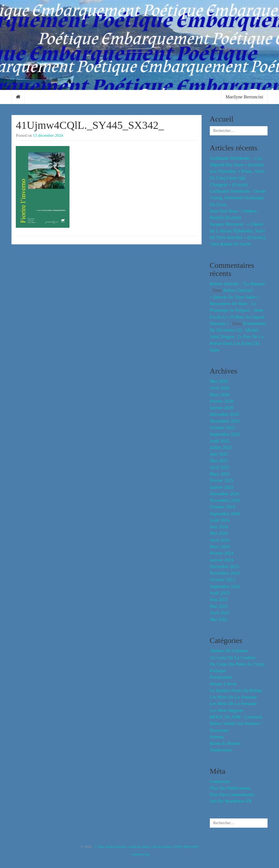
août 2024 (220, 520)
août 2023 (220, 593)
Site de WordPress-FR (231, 801)
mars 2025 (220, 474)
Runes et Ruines (225, 743)
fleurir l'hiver (223, 684)
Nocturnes (219, 730)
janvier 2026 (222, 408)
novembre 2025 (225, 421)
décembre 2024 (225, 494)
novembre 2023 (225, 573)
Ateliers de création (229, 651)
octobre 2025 (222, 428)
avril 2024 (220, 540)
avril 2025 (220, 467)
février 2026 (222, 401)
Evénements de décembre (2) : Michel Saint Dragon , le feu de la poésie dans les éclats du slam (238, 337)
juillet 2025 (221, 447)
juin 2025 (219, 454)
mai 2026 (219, 381)
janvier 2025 (222, 487)
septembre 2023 (225, 586)
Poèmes (217, 737)
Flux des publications (230, 788)
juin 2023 (219, 600)
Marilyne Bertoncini (244, 97)
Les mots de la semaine (233, 704)
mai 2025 (219, 461)
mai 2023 (219, 606)
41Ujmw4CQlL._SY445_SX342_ (90, 125)
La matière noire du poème (236, 691)
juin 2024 (219, 527)
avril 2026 (220, 388)
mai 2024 (219, 533)
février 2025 (222, 480)
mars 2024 (220, 547)
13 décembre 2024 (48, 135)
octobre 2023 (222, 580)
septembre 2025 (225, 434)
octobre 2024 (222, 507)
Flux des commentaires (232, 795)
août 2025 (220, 441)
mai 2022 (219, 619)
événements (221, 677)
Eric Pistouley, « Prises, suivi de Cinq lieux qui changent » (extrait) (237, 178)
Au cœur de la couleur (233, 658)
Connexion (220, 781)
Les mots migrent (227, 710)
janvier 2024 (222, 560)
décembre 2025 (225, 414)
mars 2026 (220, 395)
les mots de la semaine (233, 697)
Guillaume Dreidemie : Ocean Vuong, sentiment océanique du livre (238, 198)
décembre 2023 (225, 567)
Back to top (139, 854)
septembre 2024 (225, 514)
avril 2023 (220, 613)
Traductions (221, 750)
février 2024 (222, 553)
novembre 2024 (225, 500)
